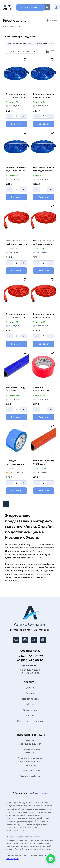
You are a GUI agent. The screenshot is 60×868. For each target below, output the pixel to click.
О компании (30, 710)
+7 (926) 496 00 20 (30, 660)
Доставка (30, 688)
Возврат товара (30, 699)
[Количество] (16, 116)
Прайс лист (30, 704)
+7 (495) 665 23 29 (30, 656)
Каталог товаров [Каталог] (28, 7)
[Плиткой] (47, 52)
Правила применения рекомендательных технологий (30, 762)
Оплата (30, 693)
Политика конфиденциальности (30, 742)
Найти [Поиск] (47, 7)
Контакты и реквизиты (30, 721)
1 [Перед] (6, 504)
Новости (30, 715)
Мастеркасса (41, 793)
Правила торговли (30, 770)
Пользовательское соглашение (30, 751)
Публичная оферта (30, 776)
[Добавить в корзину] (16, 124)
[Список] (53, 52)
